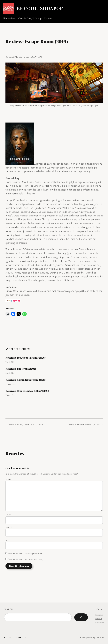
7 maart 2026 (10, 395)
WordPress (100, 637)
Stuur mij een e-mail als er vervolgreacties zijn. (25, 553)
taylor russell (67, 105)
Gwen (27, 57)
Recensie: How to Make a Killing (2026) (27, 391)
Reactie (9, 479)
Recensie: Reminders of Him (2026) (26, 380)
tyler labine (76, 105)
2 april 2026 (10, 373)
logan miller (57, 105)
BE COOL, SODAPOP (40, 8)
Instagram (99, 615)
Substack (99, 619)
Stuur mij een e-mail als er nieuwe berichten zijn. (26, 559)
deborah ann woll (21, 105)
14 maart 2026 (11, 384)
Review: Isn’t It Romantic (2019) (84, 424)
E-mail (9, 527)
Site (7, 540)
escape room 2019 (45, 105)
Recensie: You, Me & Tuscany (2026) (26, 358)
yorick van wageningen (90, 105)
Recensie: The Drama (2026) (21, 369)
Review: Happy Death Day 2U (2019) (26, 424)
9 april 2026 (10, 362)
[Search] (81, 617)
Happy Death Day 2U (54, 272)
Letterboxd (100, 622)
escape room (33, 105)
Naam (8, 515)
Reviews (37, 57)
